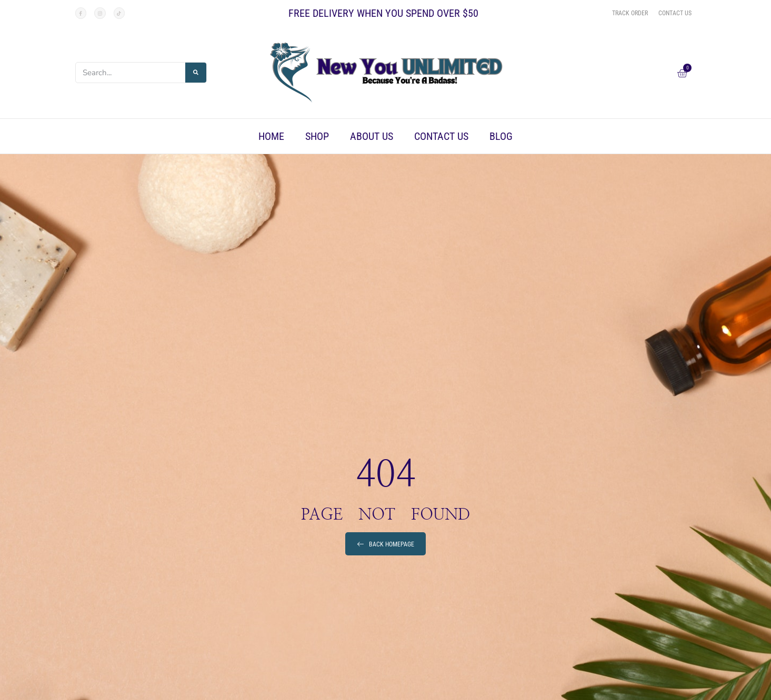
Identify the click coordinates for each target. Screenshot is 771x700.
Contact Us (441, 136)
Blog (501, 136)
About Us (372, 136)
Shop (317, 136)
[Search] (196, 73)
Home (271, 136)
